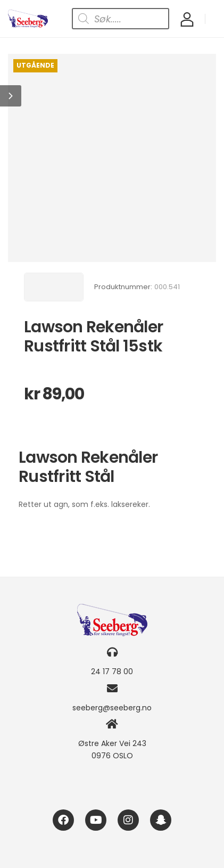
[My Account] (187, 19)
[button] (11, 96)
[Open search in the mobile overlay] (121, 19)
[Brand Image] (54, 287)
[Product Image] (112, 158)
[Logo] (28, 19)
